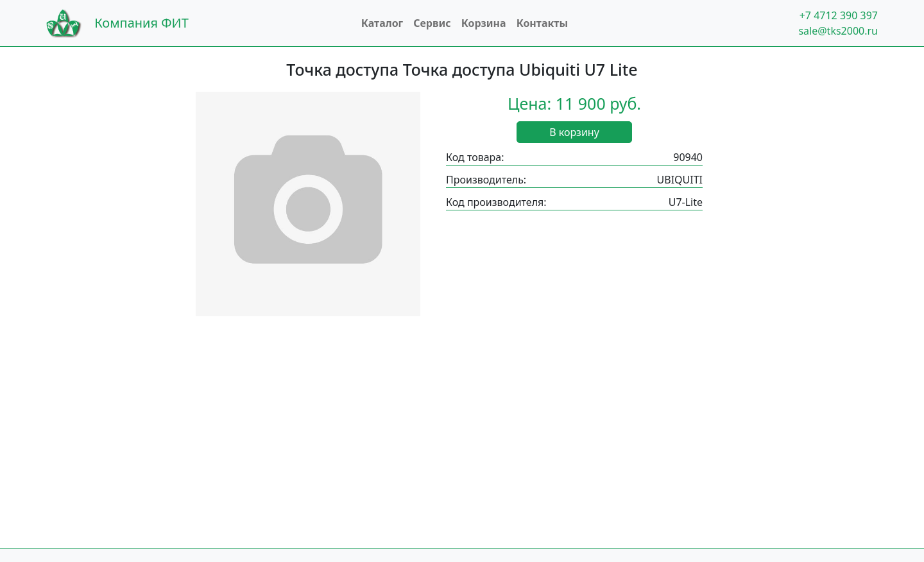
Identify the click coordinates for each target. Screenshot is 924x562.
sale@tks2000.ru (838, 31)
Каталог (382, 23)
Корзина (484, 23)
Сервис (432, 23)
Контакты (542, 23)
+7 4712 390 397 (839, 15)
